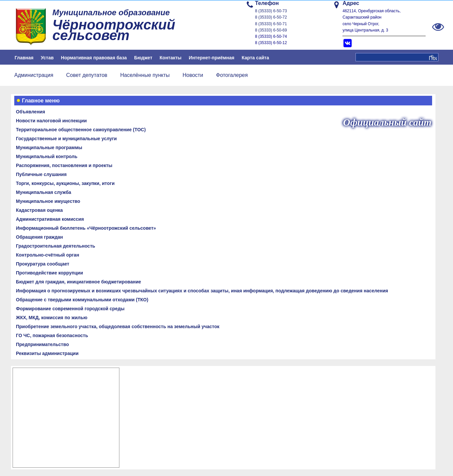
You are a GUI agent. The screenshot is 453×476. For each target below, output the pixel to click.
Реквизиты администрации (47, 353)
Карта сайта (255, 58)
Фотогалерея (232, 75)
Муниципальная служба (44, 192)
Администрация (34, 75)
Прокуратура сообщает (43, 264)
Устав (47, 58)
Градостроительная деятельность (56, 246)
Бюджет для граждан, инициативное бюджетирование (78, 282)
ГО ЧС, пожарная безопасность (52, 335)
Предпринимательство (42, 344)
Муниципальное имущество (48, 201)
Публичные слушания (41, 174)
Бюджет (143, 58)
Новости (193, 75)
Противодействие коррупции (49, 273)
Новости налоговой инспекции (51, 121)
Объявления (31, 112)
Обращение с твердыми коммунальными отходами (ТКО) (82, 300)
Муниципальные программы (49, 148)
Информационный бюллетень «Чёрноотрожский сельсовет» (86, 228)
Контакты (170, 58)
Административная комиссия (50, 219)
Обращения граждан (39, 237)
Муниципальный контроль (47, 156)
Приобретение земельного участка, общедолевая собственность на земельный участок (118, 327)
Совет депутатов (87, 75)
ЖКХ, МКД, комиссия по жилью (52, 318)
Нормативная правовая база (94, 58)
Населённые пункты (145, 75)
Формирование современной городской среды (70, 309)
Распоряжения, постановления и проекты (64, 165)
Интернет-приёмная (211, 58)
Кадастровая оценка (39, 210)
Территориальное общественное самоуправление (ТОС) (81, 130)
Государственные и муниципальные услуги (66, 139)
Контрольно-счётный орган (48, 255)
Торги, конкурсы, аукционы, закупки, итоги (65, 183)
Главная (24, 58)
